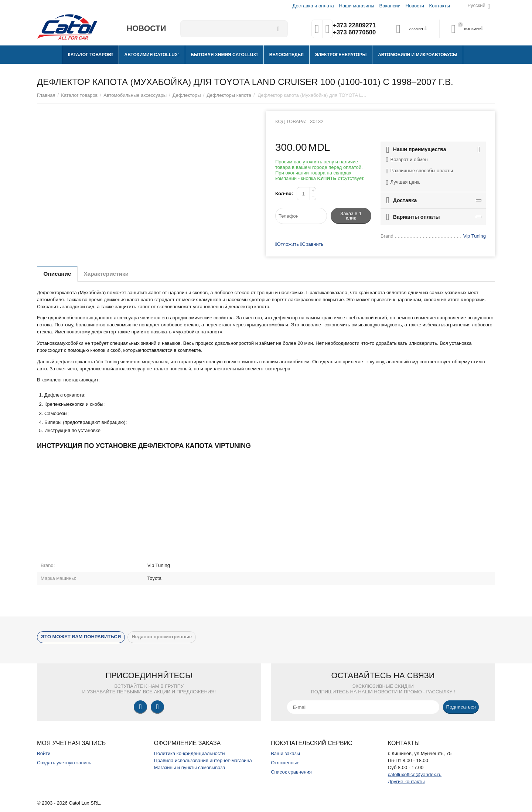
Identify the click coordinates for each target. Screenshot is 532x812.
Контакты (439, 6)
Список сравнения (291, 772)
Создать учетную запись (64, 763)
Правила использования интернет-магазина (203, 760)
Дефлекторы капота (229, 95)
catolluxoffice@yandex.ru (415, 774)
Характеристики (112, 274)
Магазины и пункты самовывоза (190, 767)
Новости (415, 6)
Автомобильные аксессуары (135, 95)
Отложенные (285, 763)
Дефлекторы (187, 95)
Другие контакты (406, 782)
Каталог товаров (79, 95)
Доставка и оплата (313, 6)
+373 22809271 (354, 25)
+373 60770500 (354, 33)
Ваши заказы (285, 753)
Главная (46, 95)
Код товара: (291, 121)
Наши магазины (356, 6)
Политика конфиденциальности (190, 753)
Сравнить (312, 244)
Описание (59, 274)
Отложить (287, 244)
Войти (44, 753)
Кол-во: (284, 193)
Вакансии (390, 6)
